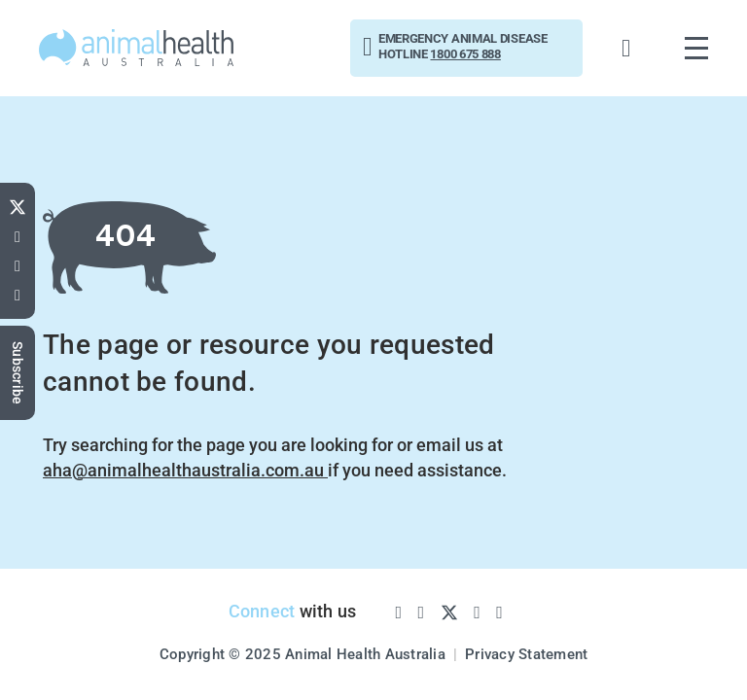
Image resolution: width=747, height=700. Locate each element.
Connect (262, 611)
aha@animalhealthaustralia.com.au (185, 470)
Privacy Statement (526, 654)
